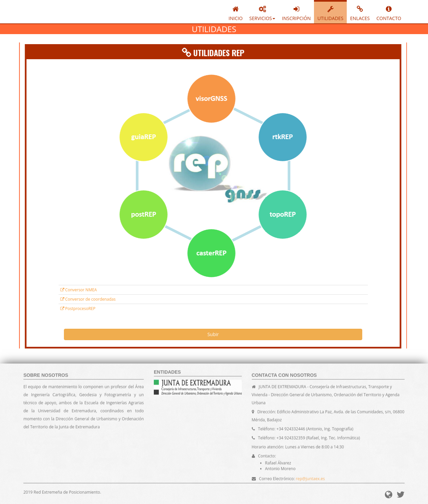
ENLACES (360, 12)
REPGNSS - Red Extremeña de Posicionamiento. (51, 12)
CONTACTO (389, 12)
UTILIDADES (330, 12)
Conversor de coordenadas (54, 299)
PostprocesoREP (44, 309)
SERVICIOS (262, 12)
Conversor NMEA (44, 290)
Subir (179, 334)
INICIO (236, 12)
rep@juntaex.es (310, 481)
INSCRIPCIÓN (296, 12)
